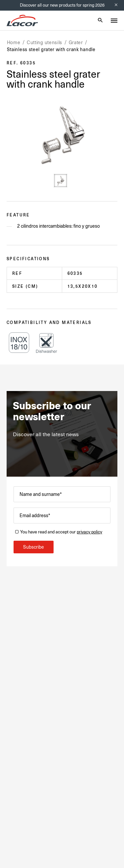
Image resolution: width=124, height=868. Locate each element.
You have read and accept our (61, 532)
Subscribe (34, 547)
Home (14, 42)
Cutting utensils (44, 42)
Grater (76, 42)
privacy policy (89, 532)
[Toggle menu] (114, 21)
